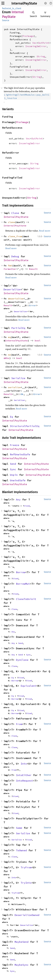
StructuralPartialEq (25, 426)
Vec (34, 43)
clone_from (15, 236)
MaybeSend (22, 942)
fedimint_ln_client (12, 8)
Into (24, 764)
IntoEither (24, 775)
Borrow (21, 572)
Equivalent (28, 686)
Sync (13, 469)
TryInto (26, 883)
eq (9, 337)
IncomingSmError (36, 46)
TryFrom (26, 867)
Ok (22, 394)
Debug (15, 256)
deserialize (16, 299)
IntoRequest (25, 781)
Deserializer (21, 311)
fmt (10, 266)
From (19, 724)
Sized (27, 506)
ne (9, 355)
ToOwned (21, 850)
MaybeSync (22, 965)
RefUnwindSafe (20, 454)
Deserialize (12, 289)
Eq (11, 417)
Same (19, 828)
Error (33, 305)
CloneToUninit (26, 599)
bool (38, 341)
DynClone (22, 660)
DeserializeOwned (27, 915)
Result (33, 269)
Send (13, 464)
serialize (14, 387)
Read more (45, 231)
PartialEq (18, 328)
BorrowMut (23, 584)
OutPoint (44, 43)
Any (18, 499)
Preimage (28, 36)
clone (11, 222)
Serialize (18, 378)
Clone (15, 213)
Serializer (20, 400)
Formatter (10, 269)
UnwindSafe (18, 480)
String (41, 56)
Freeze (15, 445)
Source (6, 20)
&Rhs (7, 358)
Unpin (14, 475)
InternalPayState (24, 3)
